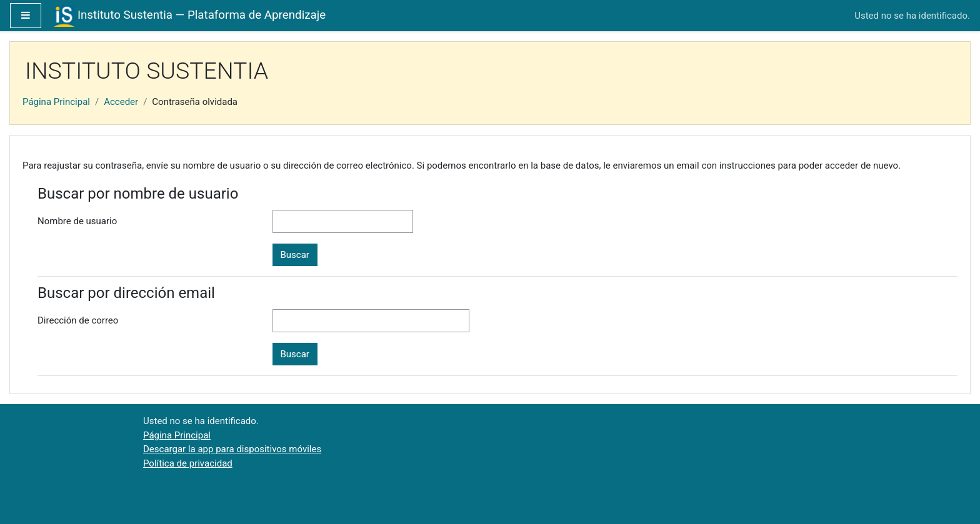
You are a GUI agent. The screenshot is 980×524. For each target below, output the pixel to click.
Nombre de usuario (77, 221)
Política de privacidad (188, 463)
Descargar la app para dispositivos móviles (232, 449)
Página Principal (56, 102)
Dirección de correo (78, 320)
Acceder (121, 102)
